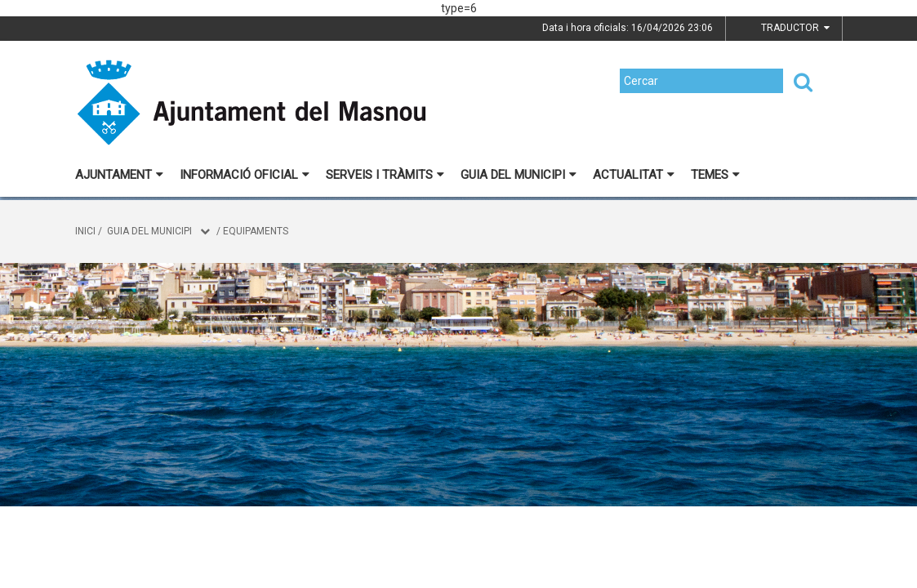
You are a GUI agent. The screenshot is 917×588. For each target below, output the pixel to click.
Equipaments (256, 231)
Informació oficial (245, 175)
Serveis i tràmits (385, 175)
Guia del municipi (519, 175)
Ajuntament (119, 175)
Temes (715, 175)
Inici (85, 231)
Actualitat (634, 175)
